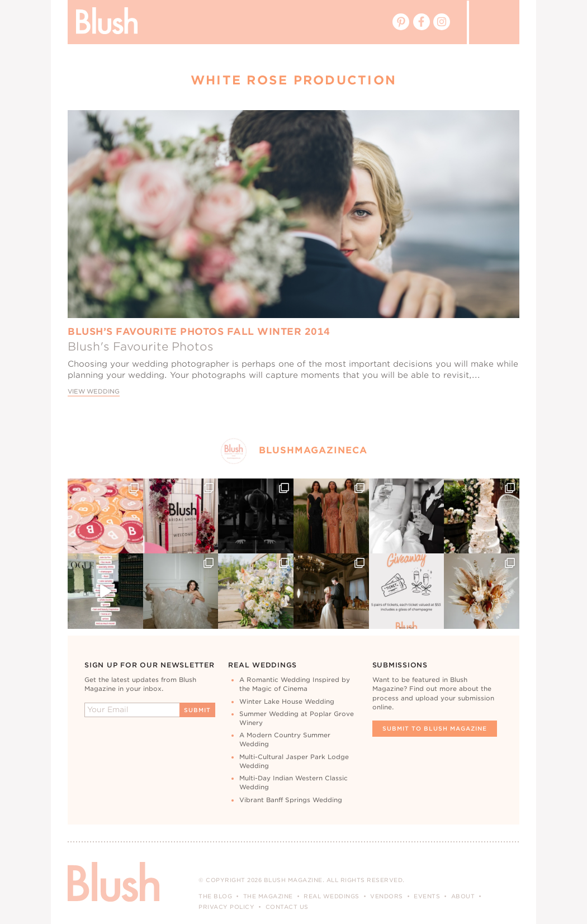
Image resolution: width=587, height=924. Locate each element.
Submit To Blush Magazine (435, 728)
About (463, 896)
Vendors (387, 896)
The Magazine (268, 896)
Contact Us (287, 907)
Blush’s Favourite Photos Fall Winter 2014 (199, 331)
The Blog (215, 896)
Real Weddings (332, 896)
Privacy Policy (226, 907)
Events (427, 896)
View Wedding (94, 392)
